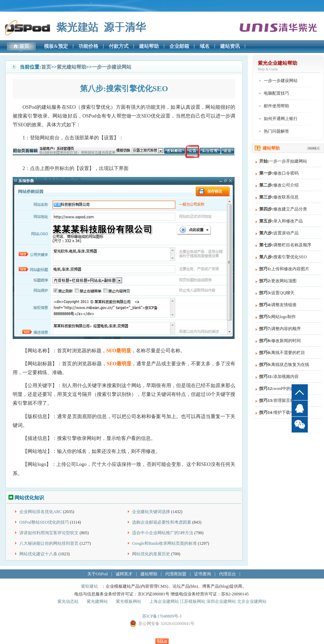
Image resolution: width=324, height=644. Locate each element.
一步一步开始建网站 (283, 161)
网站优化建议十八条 (38, 554)
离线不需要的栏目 (282, 353)
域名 (205, 46)
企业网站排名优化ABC (41, 512)
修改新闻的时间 (280, 341)
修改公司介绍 (279, 185)
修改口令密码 (279, 173)
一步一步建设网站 (112, 67)
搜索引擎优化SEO (283, 257)
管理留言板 (277, 400)
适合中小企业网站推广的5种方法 (163, 533)
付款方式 (119, 46)
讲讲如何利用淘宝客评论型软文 (49, 533)
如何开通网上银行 (281, 119)
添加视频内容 (279, 377)
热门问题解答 (276, 131)
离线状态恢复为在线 (284, 365)
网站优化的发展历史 (151, 554)
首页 (24, 46)
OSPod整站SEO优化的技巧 (44, 522)
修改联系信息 (279, 197)
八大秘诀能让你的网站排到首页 (49, 543)
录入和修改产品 (281, 221)
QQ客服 (300, 408)
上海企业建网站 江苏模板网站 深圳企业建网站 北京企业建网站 (208, 601)
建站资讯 (230, 46)
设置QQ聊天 (277, 293)
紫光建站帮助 (71, 67)
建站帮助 (149, 46)
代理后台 (228, 574)
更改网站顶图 (278, 281)
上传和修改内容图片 (284, 269)
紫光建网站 (97, 601)
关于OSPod (98, 574)
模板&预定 (56, 46)
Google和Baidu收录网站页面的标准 (164, 543)
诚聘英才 (124, 574)
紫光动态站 (68, 601)
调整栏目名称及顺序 (285, 245)
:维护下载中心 (279, 412)
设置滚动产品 (279, 233)
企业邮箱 (179, 46)
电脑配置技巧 (276, 93)
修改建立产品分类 (283, 209)
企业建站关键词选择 (151, 512)
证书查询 (202, 574)
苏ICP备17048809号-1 (162, 616)
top (300, 392)
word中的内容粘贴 (283, 389)
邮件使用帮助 (276, 106)
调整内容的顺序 (280, 329)
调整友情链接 (278, 305)
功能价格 (88, 46)
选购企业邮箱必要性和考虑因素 (162, 522)
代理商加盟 (176, 574)
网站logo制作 (277, 317)
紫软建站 (89, 586)
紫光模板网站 (129, 601)
